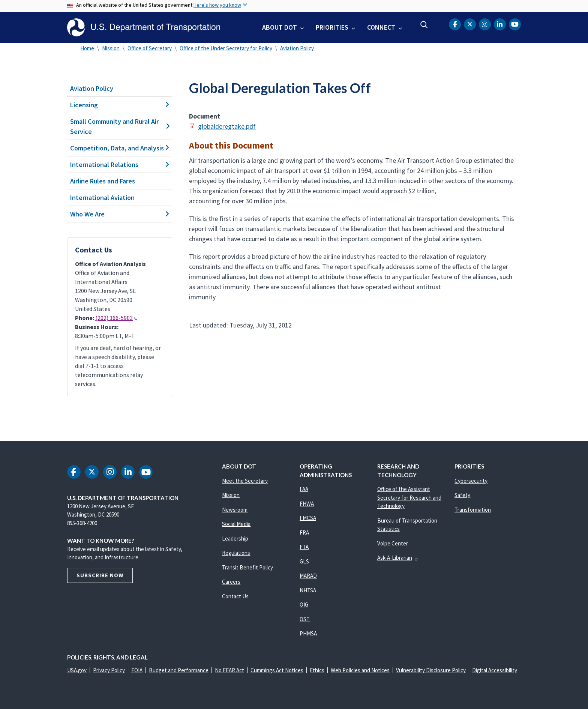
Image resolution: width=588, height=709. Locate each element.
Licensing (120, 105)
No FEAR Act (229, 670)
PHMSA (308, 633)
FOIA (137, 670)
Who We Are (120, 214)
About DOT (280, 27)
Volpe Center (393, 543)
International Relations (120, 164)
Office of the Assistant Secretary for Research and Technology (409, 497)
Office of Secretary (150, 48)
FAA (304, 489)
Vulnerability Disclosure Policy (431, 670)
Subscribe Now (100, 575)
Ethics (317, 670)
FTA (304, 547)
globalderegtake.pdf (227, 126)
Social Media (236, 524)
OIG (304, 605)
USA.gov (77, 670)
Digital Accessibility (495, 670)
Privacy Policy (109, 670)
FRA (304, 533)
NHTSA (308, 590)
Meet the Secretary (245, 481)
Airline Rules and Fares (103, 181)
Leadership (235, 539)
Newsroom (235, 510)
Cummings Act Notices (277, 670)
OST (305, 619)
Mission (111, 48)
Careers (231, 582)
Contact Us (235, 596)
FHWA (307, 504)
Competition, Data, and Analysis (120, 148)
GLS (304, 561)
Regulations (236, 553)
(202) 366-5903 (116, 318)
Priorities (332, 27)
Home (87, 48)
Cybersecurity (471, 481)
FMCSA (308, 518)
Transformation (473, 510)
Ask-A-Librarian (398, 558)
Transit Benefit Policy (247, 567)
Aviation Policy (297, 48)
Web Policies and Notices (360, 670)
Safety (462, 495)
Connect (381, 27)
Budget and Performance (179, 670)
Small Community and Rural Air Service (120, 126)
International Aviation (102, 198)
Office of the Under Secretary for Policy (226, 48)
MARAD (308, 576)
